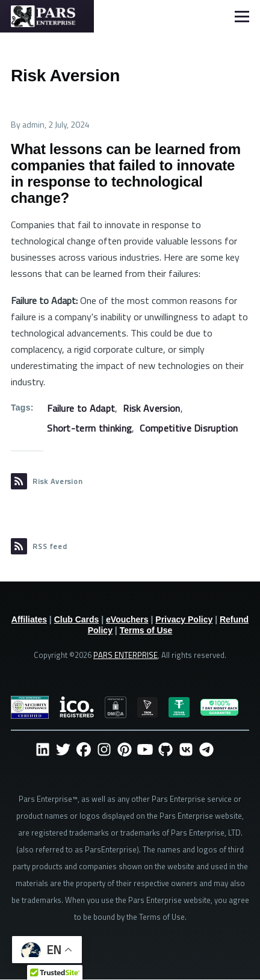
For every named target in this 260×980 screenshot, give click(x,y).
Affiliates (29, 619)
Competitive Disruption (189, 428)
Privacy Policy (184, 619)
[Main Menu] (242, 16)
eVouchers (127, 619)
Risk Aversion (151, 408)
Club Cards (77, 619)
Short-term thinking (89, 428)
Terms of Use (146, 630)
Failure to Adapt (81, 408)
